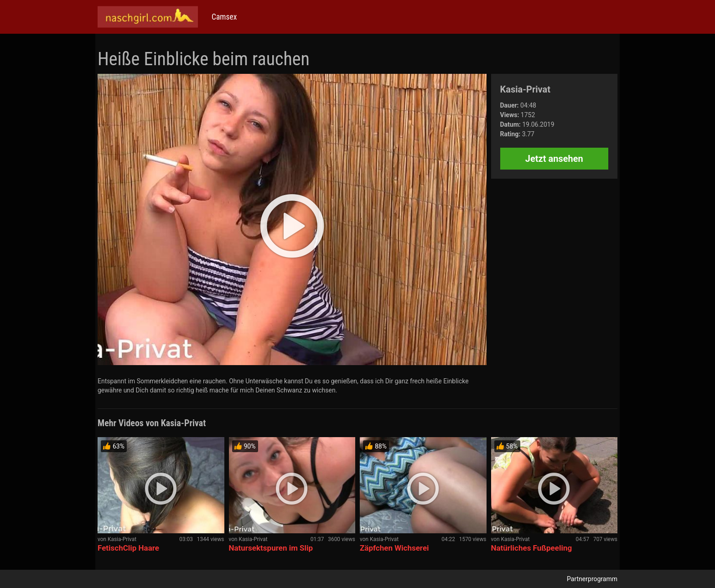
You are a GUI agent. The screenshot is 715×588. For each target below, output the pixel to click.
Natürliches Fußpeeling (532, 548)
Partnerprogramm (592, 579)
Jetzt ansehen (554, 159)
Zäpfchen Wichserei (394, 548)
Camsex (224, 17)
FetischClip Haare (128, 548)
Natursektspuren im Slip (271, 548)
